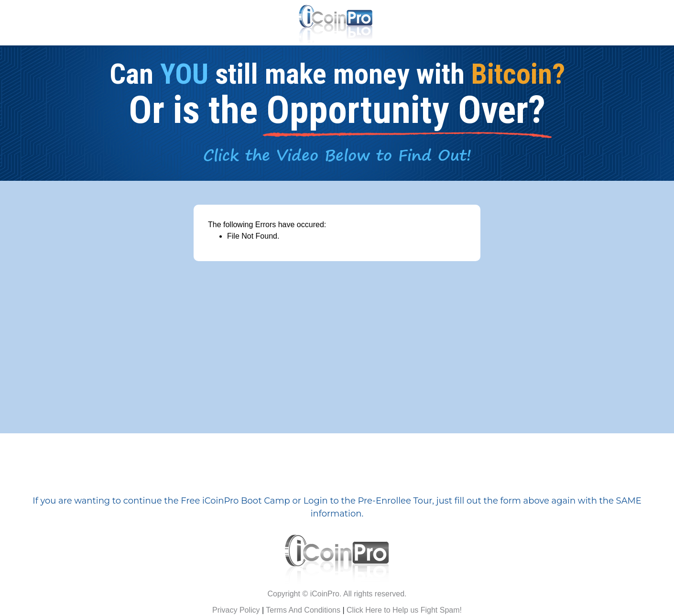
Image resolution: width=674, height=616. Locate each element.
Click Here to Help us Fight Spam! (404, 610)
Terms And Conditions (303, 610)
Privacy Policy (236, 610)
